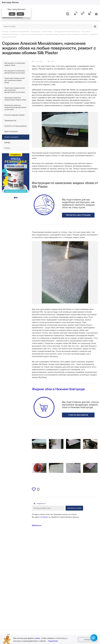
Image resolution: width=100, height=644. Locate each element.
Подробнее (53, 641)
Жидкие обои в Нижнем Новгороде (58, 389)
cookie (37, 638)
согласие (44, 517)
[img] (34, 489)
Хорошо (88, 640)
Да (12, 14)
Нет (20, 14)
